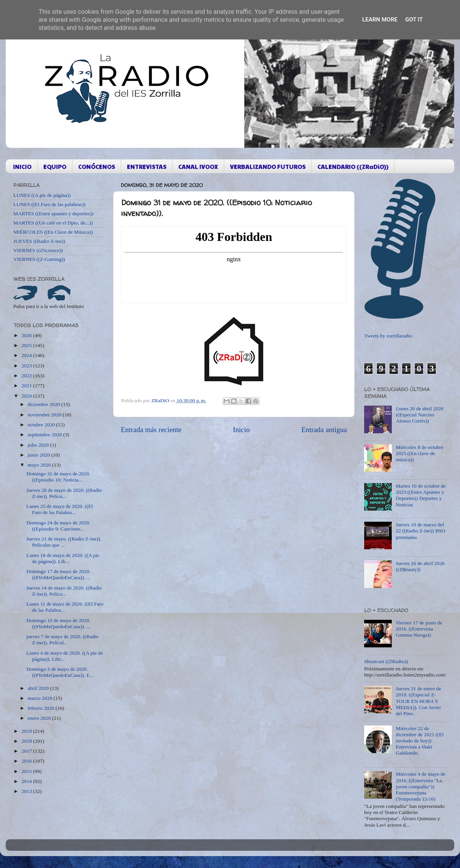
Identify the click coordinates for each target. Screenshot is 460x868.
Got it (414, 20)
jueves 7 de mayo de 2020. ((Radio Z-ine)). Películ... (63, 640)
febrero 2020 (42, 708)
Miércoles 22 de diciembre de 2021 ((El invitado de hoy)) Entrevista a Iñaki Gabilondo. (420, 741)
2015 (27, 771)
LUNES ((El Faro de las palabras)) (49, 204)
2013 (27, 791)
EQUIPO (55, 166)
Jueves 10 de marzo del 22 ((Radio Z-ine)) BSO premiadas (420, 531)
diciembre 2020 (44, 404)
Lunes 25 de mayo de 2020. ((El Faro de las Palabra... (60, 509)
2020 (27, 396)
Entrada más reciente (151, 430)
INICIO (22, 166)
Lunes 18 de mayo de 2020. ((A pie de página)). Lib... (63, 558)
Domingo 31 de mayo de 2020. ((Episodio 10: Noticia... (58, 477)
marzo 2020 (40, 698)
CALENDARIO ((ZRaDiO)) (353, 166)
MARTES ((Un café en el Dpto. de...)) (53, 223)
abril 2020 (39, 688)
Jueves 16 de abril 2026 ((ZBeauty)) (420, 566)
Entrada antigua (324, 430)
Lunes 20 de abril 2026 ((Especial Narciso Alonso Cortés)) (419, 415)
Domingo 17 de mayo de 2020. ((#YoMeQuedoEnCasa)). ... (58, 574)
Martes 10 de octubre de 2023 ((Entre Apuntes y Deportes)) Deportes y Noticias (421, 495)
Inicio (242, 430)
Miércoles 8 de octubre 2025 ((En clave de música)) (419, 453)
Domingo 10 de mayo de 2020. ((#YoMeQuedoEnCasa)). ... (58, 623)
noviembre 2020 (45, 415)
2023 (27, 366)
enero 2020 (40, 718)
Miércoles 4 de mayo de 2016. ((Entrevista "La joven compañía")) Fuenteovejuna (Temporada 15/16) (421, 786)
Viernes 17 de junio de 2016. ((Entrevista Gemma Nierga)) (419, 629)
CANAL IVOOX (198, 166)
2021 (27, 386)
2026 (27, 335)
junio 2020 (39, 455)
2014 (27, 781)
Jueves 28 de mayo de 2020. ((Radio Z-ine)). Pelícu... (64, 493)
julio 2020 (39, 445)
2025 (27, 345)
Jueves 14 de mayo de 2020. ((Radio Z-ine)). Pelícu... (64, 591)
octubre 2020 (42, 425)
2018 (27, 741)
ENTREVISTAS (147, 166)
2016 (27, 761)
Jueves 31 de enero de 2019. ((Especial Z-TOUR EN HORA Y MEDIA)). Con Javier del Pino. (418, 701)
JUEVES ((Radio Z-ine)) (39, 241)
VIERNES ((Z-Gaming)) (39, 259)
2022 (27, 376)
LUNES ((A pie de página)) (42, 195)
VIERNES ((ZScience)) (38, 250)
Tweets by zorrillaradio (388, 336)
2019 (27, 731)
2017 (27, 751)
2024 (27, 355)
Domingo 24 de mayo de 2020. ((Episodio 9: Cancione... (58, 526)
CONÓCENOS (97, 166)
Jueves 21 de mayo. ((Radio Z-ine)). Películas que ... (64, 542)
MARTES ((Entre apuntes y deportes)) (53, 214)
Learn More (380, 20)
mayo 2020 (40, 465)
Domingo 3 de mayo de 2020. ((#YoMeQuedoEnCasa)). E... (60, 672)
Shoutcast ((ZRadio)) (386, 661)
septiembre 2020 (45, 435)
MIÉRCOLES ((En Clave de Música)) (53, 232)
